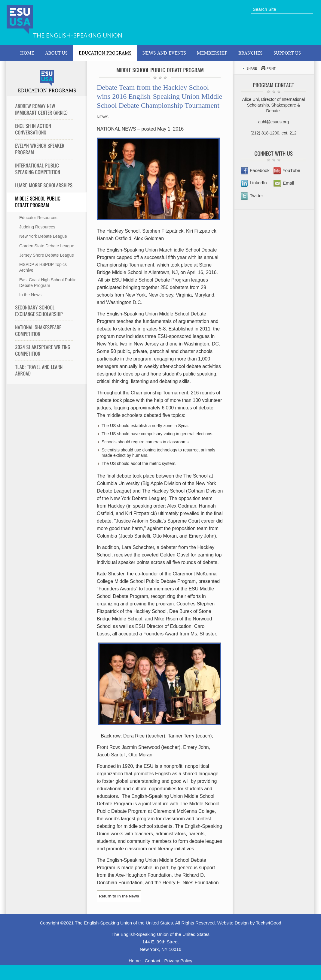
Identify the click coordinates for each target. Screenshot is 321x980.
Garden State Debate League (47, 246)
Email (284, 183)
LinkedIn (254, 183)
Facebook (255, 170)
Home (135, 961)
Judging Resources (37, 227)
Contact (152, 961)
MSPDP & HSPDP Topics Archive (43, 267)
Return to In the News (119, 896)
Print (268, 68)
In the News (30, 295)
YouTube (287, 170)
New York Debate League (43, 236)
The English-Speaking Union (78, 35)
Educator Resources (38, 218)
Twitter (252, 196)
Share (249, 69)
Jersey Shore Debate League (47, 255)
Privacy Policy (178, 961)
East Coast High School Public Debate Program (48, 283)
